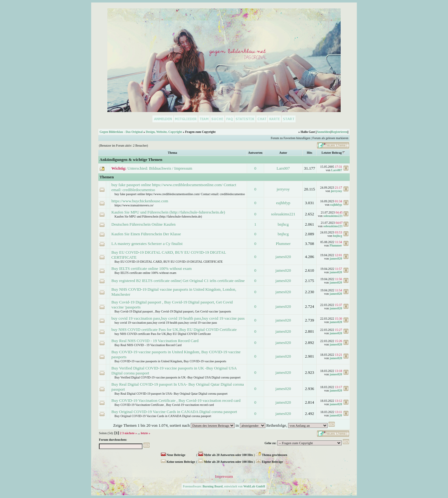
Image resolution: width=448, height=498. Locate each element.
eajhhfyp (283, 203)
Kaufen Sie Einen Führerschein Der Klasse (146, 234)
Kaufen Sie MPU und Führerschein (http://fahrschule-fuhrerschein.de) (168, 212)
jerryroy (283, 189)
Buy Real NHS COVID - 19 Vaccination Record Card (155, 341)
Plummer (283, 244)
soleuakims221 (283, 214)
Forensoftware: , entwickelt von (224, 486)
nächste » (131, 433)
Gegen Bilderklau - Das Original (121, 132)
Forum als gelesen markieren (330, 138)
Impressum (224, 476)
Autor (283, 153)
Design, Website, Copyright (164, 132)
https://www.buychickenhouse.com (140, 201)
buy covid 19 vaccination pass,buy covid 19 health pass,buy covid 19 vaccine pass (178, 318)
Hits (310, 153)
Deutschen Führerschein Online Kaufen (143, 224)
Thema (172, 153)
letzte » (145, 433)
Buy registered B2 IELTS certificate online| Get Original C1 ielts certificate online (178, 281)
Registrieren (339, 132)
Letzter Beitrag (331, 153)
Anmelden (324, 132)
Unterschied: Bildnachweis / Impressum (160, 168)
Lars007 (283, 168)
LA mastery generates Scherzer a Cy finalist (147, 244)
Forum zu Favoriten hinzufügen (290, 138)
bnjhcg (283, 224)
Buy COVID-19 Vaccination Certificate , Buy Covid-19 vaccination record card (176, 400)
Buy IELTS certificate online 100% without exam (152, 268)
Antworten (255, 153)
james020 (283, 257)
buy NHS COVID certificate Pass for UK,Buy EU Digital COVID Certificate (174, 329)
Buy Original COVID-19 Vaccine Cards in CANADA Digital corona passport (174, 412)
